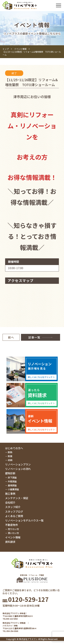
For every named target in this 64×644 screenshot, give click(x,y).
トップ (6, 49)
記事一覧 (34, 337)
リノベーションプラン (18, 464)
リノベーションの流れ (18, 469)
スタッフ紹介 (13, 507)
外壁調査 (12, 481)
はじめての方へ (14, 448)
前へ (11, 337)
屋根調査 (12, 485)
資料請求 (10, 542)
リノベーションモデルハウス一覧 (24, 520)
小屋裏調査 (13, 489)
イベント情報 (20, 49)
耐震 (10, 456)
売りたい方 (13, 529)
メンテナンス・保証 (17, 498)
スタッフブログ (14, 511)
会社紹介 (10, 502)
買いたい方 (13, 533)
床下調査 (12, 477)
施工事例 (10, 494)
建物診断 (10, 473)
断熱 (10, 452)
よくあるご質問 (14, 516)
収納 (10, 460)
